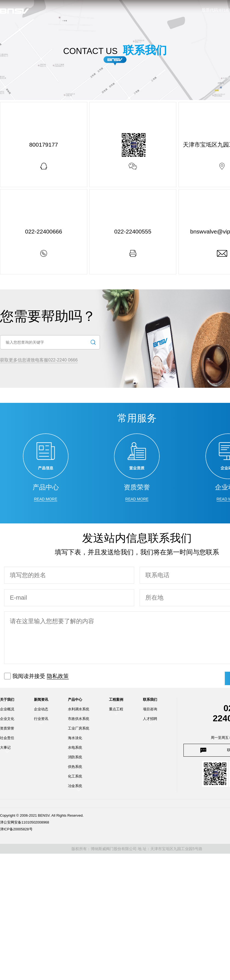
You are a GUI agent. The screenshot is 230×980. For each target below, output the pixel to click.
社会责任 (7, 739)
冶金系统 (75, 787)
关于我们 (7, 701)
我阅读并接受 (36, 678)
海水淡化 (75, 739)
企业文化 (7, 720)
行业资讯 (41, 720)
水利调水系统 (79, 710)
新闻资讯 (41, 701)
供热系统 (75, 768)
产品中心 (75, 701)
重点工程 (116, 710)
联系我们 (150, 701)
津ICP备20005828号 (16, 831)
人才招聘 (150, 720)
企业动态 (41, 710)
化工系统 (75, 778)
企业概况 (7, 710)
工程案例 (116, 701)
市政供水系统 (79, 720)
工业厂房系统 (79, 730)
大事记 (5, 749)
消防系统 (75, 758)
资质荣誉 (7, 730)
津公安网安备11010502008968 (25, 824)
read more (46, 500)
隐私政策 (58, 677)
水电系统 (75, 749)
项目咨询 (150, 710)
